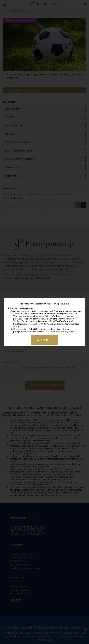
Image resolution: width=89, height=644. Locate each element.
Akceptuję (44, 340)
